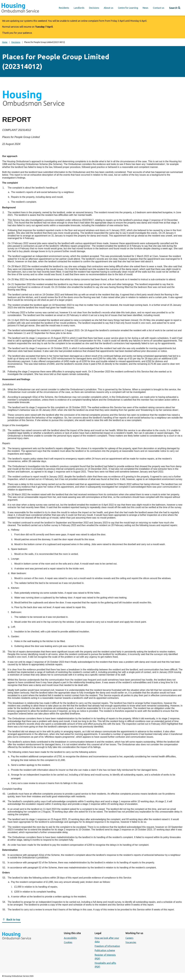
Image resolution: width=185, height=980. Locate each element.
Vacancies (131, 942)
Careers (129, 938)
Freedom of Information (107, 946)
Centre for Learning (128, 8)
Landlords (79, 8)
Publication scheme (105, 950)
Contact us (159, 8)
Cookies (68, 942)
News (145, 8)
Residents (64, 8)
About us (109, 8)
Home (5, 42)
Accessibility (70, 938)
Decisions (94, 8)
